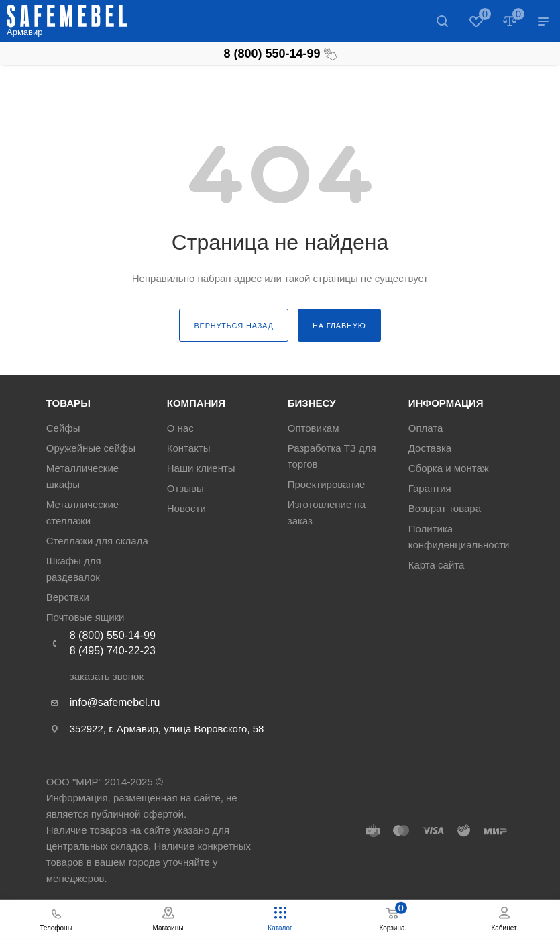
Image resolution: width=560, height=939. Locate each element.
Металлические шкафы (82, 476)
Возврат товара (445, 508)
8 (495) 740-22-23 (113, 651)
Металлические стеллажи (82, 512)
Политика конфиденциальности (459, 537)
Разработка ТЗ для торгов (332, 456)
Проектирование (327, 484)
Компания (196, 403)
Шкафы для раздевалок (74, 569)
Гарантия (430, 488)
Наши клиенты (201, 468)
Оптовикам (314, 428)
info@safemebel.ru (115, 702)
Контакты (189, 448)
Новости (186, 508)
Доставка (430, 448)
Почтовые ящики (86, 617)
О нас (180, 428)
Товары (68, 403)
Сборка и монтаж (449, 468)
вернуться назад (233, 326)
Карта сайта (437, 565)
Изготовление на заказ (327, 512)
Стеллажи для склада (97, 541)
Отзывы (185, 488)
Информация (446, 403)
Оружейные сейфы (91, 448)
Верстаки (68, 597)
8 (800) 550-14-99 (280, 54)
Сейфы (63, 428)
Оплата (426, 428)
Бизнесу (312, 403)
